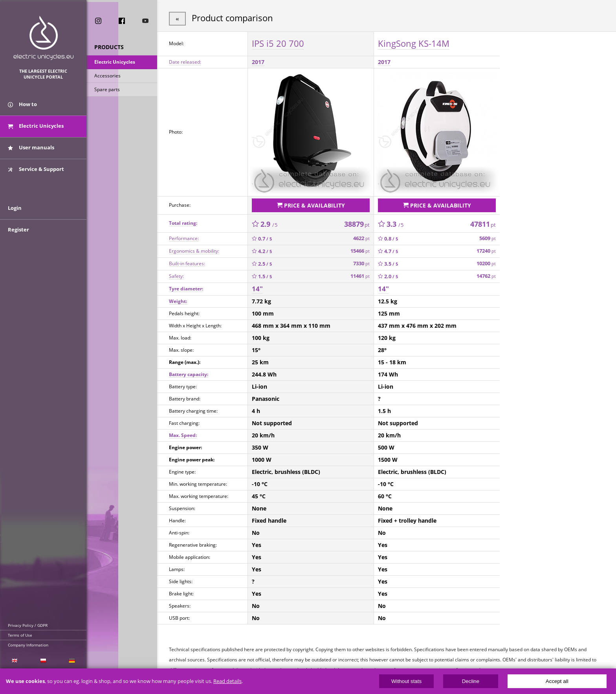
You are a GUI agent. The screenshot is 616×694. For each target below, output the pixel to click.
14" (257, 288)
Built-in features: (187, 263)
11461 (360, 276)
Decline (471, 681)
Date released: (185, 62)
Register (18, 233)
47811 (483, 224)
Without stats (406, 681)
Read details (227, 681)
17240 (486, 251)
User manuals (31, 149)
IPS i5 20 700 (278, 43)
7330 (361, 263)
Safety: (176, 276)
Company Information (28, 645)
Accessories (107, 76)
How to (22, 105)
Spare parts (107, 90)
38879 (357, 224)
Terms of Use (20, 635)
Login (15, 211)
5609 (488, 238)
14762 (486, 276)
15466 (360, 251)
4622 (361, 238)
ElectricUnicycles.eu (43, 38)
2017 (258, 62)
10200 (486, 263)
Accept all (557, 681)
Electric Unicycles (115, 62)
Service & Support (36, 170)
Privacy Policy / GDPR (28, 625)
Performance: (184, 238)
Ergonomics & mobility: (194, 251)
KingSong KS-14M (414, 43)
